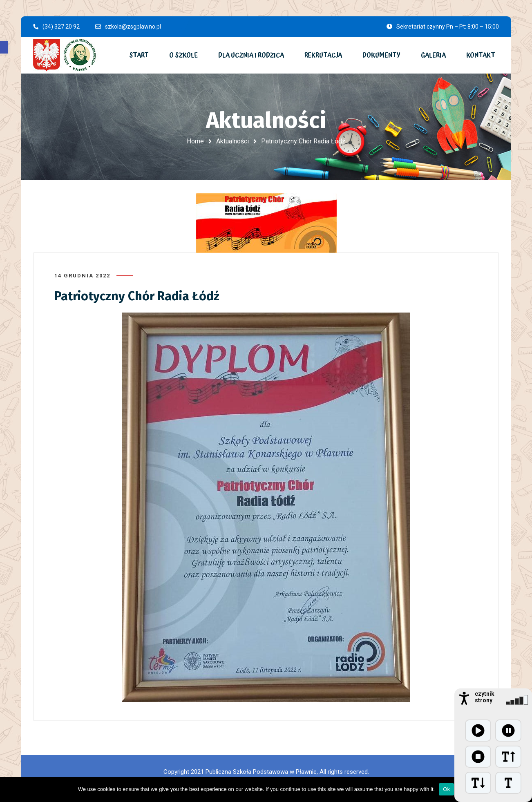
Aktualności (232, 141)
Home (195, 141)
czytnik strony (485, 697)
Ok (446, 789)
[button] (4, 47)
